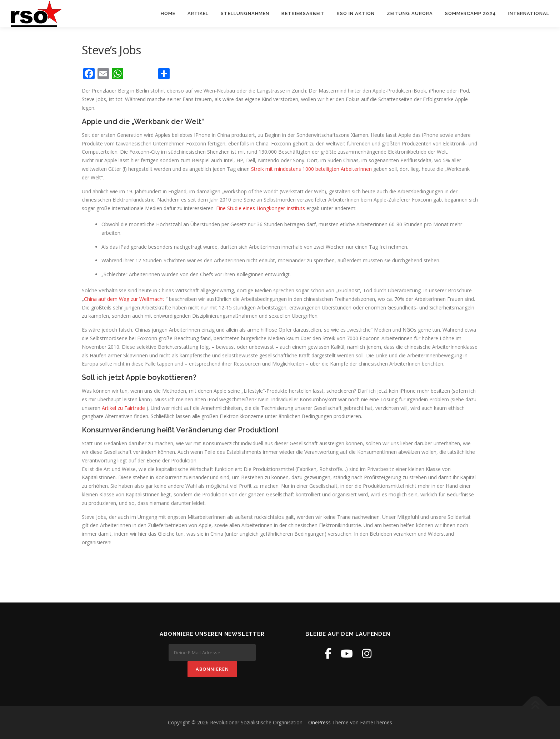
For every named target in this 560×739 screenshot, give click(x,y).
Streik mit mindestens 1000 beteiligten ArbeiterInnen (311, 169)
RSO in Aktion (356, 13)
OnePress (319, 722)
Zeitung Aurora (410, 13)
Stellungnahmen (245, 13)
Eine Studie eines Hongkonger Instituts (261, 209)
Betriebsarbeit (303, 13)
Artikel (198, 13)
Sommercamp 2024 (471, 13)
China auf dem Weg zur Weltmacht (124, 299)
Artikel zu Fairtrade (123, 408)
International (529, 13)
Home (168, 13)
